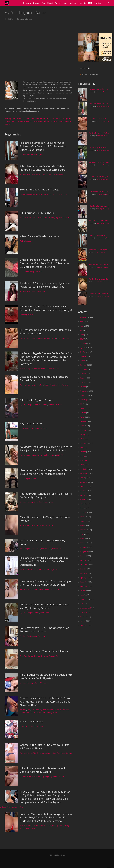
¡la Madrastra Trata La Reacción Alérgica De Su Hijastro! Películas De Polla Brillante (46, 449)
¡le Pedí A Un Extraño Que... (99, 177)
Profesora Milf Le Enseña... (99, 221)
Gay (81, 447)
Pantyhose (34, 271)
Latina (33, 428)
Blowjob (29, 194)
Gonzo (82, 456)
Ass (29, 154)
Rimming (83, 543)
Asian (22, 218)
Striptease (61, 338)
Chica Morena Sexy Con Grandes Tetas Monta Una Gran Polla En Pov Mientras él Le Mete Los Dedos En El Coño (45, 263)
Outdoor (49, 369)
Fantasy (22, 19)
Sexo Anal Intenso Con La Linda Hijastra (44, 651)
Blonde (23, 194)
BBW (82, 339)
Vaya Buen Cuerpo (31, 423)
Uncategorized (85, 608)
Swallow (46, 683)
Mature (49, 194)
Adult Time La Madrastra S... (99, 206)
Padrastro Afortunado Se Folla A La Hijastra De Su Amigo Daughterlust (46, 495)
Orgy (52, 569)
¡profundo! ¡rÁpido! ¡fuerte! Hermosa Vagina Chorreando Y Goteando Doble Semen (46, 583)
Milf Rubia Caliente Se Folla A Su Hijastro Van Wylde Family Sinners (44, 606)
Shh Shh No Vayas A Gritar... (99, 133)
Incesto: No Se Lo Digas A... (99, 250)
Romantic (83, 547)
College (83, 382)
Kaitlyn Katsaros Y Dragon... (99, 162)
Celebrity (83, 378)
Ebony (82, 408)
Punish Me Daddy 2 (31, 721)
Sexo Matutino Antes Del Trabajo (40, 189)
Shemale (83, 560)
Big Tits (45, 174)
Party (36, 726)
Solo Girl (53, 338)
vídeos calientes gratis (46, 121)
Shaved (67, 194)
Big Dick (27, 385)
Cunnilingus (84, 400)
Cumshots (84, 395)
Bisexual (42, 826)
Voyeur (40, 154)
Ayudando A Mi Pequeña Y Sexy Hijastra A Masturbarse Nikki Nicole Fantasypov (45, 285)
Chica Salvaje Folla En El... (98, 148)
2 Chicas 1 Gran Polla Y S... (99, 118)
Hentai (82, 478)
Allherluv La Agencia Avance (37, 400)
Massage (59, 174)
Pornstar (65, 385)
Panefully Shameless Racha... (99, 104)
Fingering (23, 315)
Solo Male (84, 573)
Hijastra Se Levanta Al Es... (99, 235)
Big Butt (39, 174)
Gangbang (54, 218)
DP (81, 404)
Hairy (59, 385)
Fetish (43, 194)
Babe (33, 174)
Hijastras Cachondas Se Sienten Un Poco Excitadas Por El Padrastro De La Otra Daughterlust (44, 561)
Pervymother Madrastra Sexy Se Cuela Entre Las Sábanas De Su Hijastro (46, 676)
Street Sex (84, 582)
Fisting (67, 826)
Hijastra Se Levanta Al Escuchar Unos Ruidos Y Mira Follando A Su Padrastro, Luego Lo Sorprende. (43, 146)
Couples (83, 387)
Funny (40, 455)
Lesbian (51, 405)
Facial (42, 218)
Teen (45, 428)
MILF (55, 194)
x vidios (59, 121)
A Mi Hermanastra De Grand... (100, 264)
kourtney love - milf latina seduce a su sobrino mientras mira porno (30, 118)
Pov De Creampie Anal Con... (99, 279)
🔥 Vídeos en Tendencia (89, 75)
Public (82, 538)
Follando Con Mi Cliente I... (99, 89)
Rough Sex (49, 589)
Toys (67, 338)
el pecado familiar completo (26, 121)
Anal (22, 369)
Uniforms (83, 612)
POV (40, 271)
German (83, 452)
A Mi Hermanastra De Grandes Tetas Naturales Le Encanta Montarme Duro (43, 168)
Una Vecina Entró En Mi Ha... (99, 294)
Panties (29, 19)
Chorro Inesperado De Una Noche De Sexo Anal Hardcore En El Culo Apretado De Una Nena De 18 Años (45, 701)
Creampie (37, 194)
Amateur (23, 154)
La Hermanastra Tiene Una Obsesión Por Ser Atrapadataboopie (44, 630)
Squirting (57, 589)
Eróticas (83, 413)
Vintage (83, 617)
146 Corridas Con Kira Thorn (37, 213)
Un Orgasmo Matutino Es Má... (100, 191)
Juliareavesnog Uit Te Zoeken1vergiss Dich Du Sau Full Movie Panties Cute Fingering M (46, 308)
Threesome (84, 599)
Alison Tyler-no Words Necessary (39, 236)
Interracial (84, 482)
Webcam (83, 625)
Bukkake (28, 218)
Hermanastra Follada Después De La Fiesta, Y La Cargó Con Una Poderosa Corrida (46, 472)
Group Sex (38, 502)
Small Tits (59, 405)
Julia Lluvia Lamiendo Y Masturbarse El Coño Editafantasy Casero (43, 770)
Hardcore (46, 502)
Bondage (83, 369)
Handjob (62, 218)
